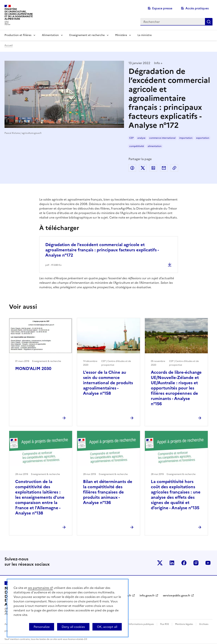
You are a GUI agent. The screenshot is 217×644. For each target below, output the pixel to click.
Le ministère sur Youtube (208, 563)
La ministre (145, 35)
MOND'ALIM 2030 (33, 369)
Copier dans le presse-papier (174, 168)
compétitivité (137, 146)
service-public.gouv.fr (177, 596)
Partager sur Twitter (143, 168)
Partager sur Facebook (132, 168)
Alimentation (50, 35)
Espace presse (162, 8)
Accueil (9, 45)
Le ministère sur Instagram (196, 563)
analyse (141, 138)
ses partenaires (39, 588)
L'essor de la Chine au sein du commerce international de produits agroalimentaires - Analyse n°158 (108, 383)
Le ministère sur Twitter (160, 563)
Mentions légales (184, 624)
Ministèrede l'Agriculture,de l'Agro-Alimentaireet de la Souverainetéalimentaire (19, 14)
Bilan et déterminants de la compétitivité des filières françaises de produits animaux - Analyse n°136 (108, 492)
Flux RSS (164, 624)
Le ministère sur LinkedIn (172, 563)
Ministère (121, 35)
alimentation (155, 146)
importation (186, 138)
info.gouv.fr (147, 596)
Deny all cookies (73, 627)
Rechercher (209, 22)
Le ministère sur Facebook (184, 563)
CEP (131, 138)
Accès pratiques (197, 8)
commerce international (162, 138)
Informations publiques (141, 624)
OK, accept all (107, 627)
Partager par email (164, 168)
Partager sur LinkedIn (153, 168)
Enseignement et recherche (87, 35)
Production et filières (18, 35)
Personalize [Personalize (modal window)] (42, 627)
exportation (203, 138)
